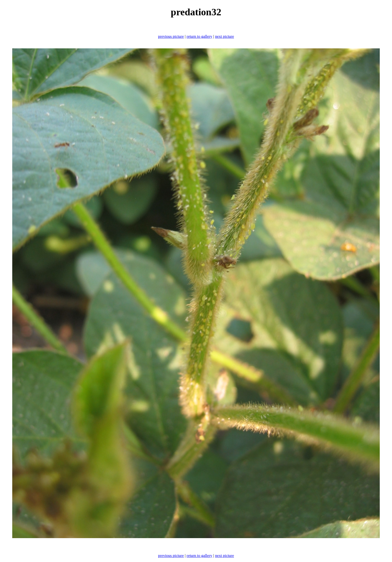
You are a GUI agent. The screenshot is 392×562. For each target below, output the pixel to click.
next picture (224, 36)
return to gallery (199, 36)
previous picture (171, 36)
